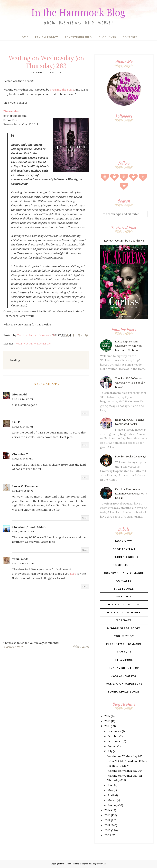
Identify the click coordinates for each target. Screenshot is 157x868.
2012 (107, 820)
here (73, 574)
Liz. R (16, 422)
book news (124, 541)
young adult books (124, 692)
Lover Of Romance (25, 486)
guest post (124, 597)
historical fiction (124, 605)
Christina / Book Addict (29, 527)
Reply (85, 413)
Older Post (79, 647)
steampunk (124, 660)
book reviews (124, 549)
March (112, 800)
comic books (124, 565)
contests (124, 581)
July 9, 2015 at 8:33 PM (23, 459)
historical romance (124, 613)
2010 (107, 830)
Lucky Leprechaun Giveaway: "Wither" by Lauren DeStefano (129, 346)
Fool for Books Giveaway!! (131, 457)
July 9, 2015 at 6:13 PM (22, 427)
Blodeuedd (19, 394)
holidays (124, 620)
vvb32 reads (20, 559)
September (115, 741)
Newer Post (14, 647)
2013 (107, 815)
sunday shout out (124, 668)
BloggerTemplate (99, 864)
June (110, 785)
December (114, 731)
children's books (124, 557)
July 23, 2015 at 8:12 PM (23, 564)
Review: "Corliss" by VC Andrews (124, 241)
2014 (107, 810)
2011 (107, 825)
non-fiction (124, 636)
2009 (108, 835)
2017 (107, 716)
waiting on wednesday (34, 344)
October (113, 736)
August (112, 746)
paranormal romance (124, 644)
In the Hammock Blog (79, 11)
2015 (107, 726)
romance (124, 652)
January (113, 805)
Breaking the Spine (62, 90)
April (111, 795)
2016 (107, 721)
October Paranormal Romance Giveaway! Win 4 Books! (131, 493)
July (110, 751)
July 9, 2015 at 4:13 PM (22, 399)
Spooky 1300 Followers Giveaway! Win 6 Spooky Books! (130, 383)
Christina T (20, 454)
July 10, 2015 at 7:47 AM (23, 531)
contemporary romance (124, 573)
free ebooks (124, 589)
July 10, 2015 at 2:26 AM (23, 491)
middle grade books (124, 628)
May (110, 790)
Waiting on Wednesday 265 (125, 756)
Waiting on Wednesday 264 (125, 771)
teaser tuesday (124, 676)
